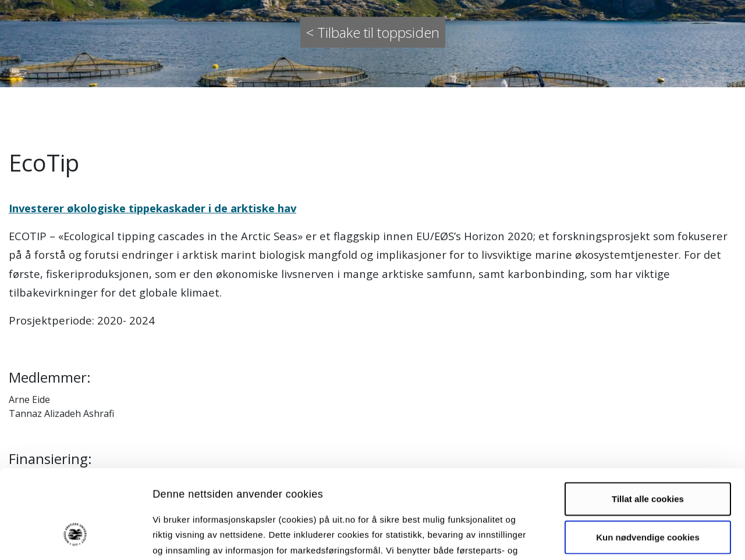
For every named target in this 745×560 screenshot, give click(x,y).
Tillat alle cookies (648, 422)
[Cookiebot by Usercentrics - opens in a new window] (75, 537)
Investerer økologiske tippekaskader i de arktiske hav (152, 208)
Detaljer (620, 537)
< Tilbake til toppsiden (373, 32)
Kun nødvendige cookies (648, 461)
